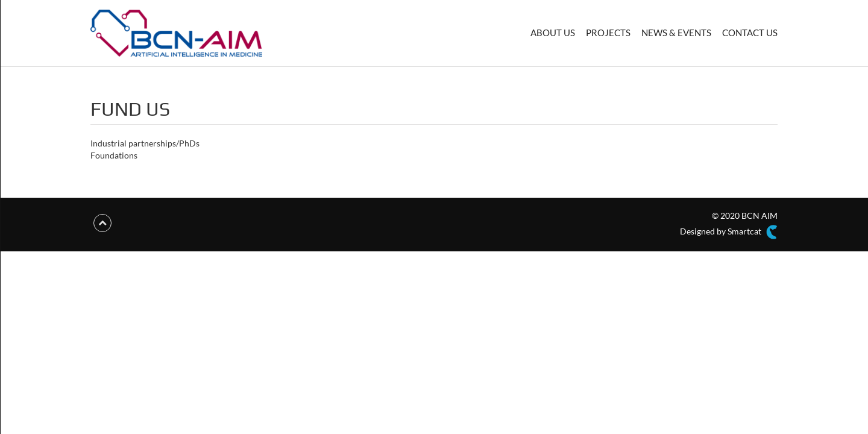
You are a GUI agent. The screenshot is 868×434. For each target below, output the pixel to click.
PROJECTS (608, 33)
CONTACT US (750, 33)
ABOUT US (553, 33)
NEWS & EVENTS (676, 33)
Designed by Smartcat (729, 232)
